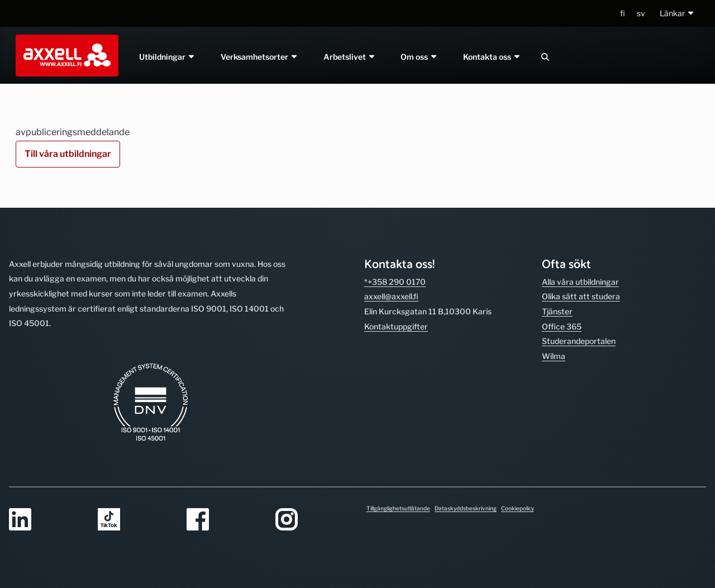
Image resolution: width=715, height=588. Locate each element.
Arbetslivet (350, 57)
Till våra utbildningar (68, 154)
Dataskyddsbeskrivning (466, 508)
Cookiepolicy (518, 508)
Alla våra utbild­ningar (580, 282)
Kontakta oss (493, 57)
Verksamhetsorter (259, 57)
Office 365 (562, 326)
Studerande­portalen (579, 341)
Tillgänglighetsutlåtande (398, 508)
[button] (677, 14)
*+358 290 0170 (395, 282)
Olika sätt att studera (581, 296)
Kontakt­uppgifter (396, 326)
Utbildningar (167, 57)
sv (641, 13)
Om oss (420, 57)
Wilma (554, 356)
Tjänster (557, 311)
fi (623, 13)
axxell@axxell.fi (391, 296)
